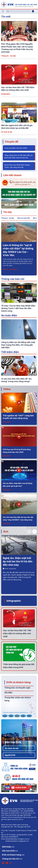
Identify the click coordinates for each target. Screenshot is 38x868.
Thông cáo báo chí (13, 279)
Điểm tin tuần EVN (24, 218)
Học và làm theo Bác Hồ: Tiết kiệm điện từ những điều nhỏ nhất (17, 633)
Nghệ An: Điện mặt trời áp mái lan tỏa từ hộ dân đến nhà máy (18, 561)
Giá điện (8, 693)
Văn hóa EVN (13, 742)
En (35, 11)
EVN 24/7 (7, 422)
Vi (33, 11)
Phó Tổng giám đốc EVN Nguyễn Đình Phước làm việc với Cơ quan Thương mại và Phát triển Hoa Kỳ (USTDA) (18, 252)
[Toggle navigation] (3, 11)
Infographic (6, 94)
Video (7, 389)
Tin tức (8, 212)
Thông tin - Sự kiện (9, 56)
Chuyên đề (12, 142)
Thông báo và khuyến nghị (17, 688)
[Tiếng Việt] (19, 4)
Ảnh (6, 531)
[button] (34, 212)
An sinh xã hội (7, 132)
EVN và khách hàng (19, 682)
